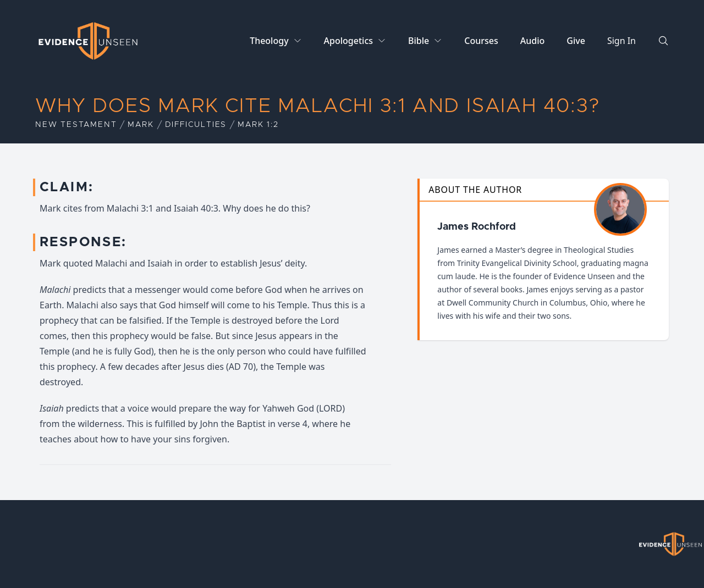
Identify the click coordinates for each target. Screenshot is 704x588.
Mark (141, 125)
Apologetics (348, 41)
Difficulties (196, 125)
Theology (269, 41)
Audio (533, 41)
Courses (481, 41)
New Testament (76, 125)
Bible (419, 41)
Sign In (621, 41)
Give (576, 41)
